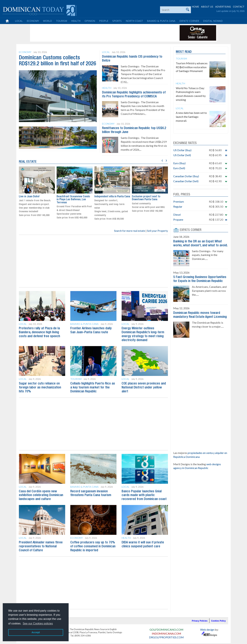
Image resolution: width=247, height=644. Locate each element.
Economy (33, 21)
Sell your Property (157, 230)
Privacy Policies (200, 618)
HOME (195, 7)
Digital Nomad (213, 21)
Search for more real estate (130, 230)
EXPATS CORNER (191, 230)
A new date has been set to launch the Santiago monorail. (191, 117)
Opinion (90, 21)
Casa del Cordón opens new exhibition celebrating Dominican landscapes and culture (41, 493)
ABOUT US (207, 7)
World (48, 21)
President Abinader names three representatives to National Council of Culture (41, 544)
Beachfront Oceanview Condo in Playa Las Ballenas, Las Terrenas (73, 199)
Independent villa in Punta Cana (112, 196)
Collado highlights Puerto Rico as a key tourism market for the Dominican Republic (93, 386)
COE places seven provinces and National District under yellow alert (144, 386)
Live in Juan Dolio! (29, 196)
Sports (117, 21)
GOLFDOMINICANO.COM (166, 626)
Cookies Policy (218, 618)
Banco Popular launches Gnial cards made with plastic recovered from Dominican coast (144, 493)
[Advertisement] (93, 33)
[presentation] (162, 159)
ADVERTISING (223, 7)
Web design (207, 626)
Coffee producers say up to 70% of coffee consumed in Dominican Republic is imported (93, 544)
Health (76, 21)
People (104, 21)
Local (19, 21)
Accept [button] (36, 632)
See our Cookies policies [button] (38, 624)
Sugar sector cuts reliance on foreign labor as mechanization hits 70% (40, 386)
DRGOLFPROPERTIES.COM (166, 634)
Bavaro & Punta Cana (161, 21)
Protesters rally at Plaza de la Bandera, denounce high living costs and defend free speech (39, 331)
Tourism (62, 21)
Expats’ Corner (189, 21)
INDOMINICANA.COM (166, 630)
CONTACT (239, 7)
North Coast (134, 21)
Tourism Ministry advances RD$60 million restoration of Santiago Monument (192, 67)
